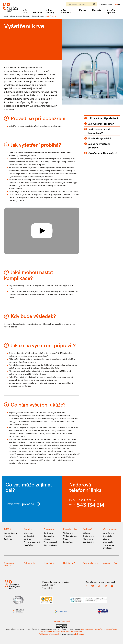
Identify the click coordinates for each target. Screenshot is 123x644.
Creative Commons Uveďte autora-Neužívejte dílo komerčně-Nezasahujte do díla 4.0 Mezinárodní (79, 630)
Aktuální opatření (111, 11)
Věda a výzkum (70, 536)
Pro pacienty (50, 529)
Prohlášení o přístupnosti (49, 634)
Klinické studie (50, 545)
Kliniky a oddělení (32, 542)
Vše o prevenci (110, 529)
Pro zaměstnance (106, 4)
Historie (8, 536)
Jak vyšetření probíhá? (101, 124)
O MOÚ (7, 529)
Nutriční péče (70, 563)
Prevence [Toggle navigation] (38, 11)
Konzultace (68, 542)
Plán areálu (88, 539)
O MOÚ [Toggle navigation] (25, 11)
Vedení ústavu (10, 533)
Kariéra (83, 10)
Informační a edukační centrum (29, 536)
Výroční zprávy (110, 563)
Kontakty (97, 10)
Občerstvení (89, 536)
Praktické (88, 529)
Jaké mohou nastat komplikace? (99, 131)
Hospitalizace (50, 563)
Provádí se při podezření (104, 118)
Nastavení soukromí (62, 621)
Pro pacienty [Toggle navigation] (50, 11)
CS (116, 4)
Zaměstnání (88, 542)
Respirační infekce (9, 564)
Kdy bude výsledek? (100, 138)
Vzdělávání (68, 533)
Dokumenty (29, 563)
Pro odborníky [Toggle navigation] (66, 11)
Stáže (66, 539)
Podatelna (28, 545)
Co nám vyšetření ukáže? (103, 153)
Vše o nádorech (50, 542)
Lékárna (87, 533)
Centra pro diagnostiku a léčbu (49, 536)
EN (119, 4)
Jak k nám (9, 539)
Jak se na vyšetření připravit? (99, 146)
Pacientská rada (91, 563)
